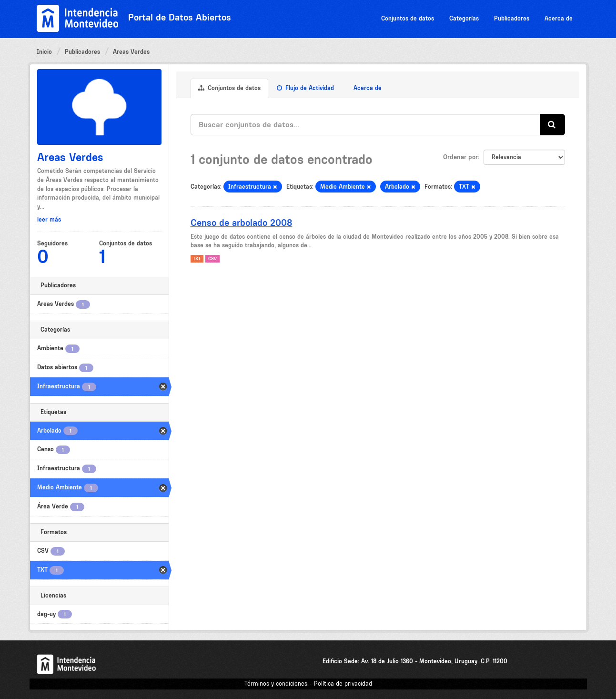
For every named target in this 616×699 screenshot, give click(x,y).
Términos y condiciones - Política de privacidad (308, 684)
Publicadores (512, 18)
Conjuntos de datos (408, 18)
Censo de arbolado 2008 (242, 223)
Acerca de (559, 18)
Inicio (44, 52)
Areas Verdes (131, 52)
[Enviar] (552, 125)
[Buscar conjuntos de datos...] (365, 125)
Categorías (464, 18)
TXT (197, 258)
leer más (49, 219)
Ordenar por (460, 157)
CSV (212, 258)
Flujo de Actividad (305, 88)
